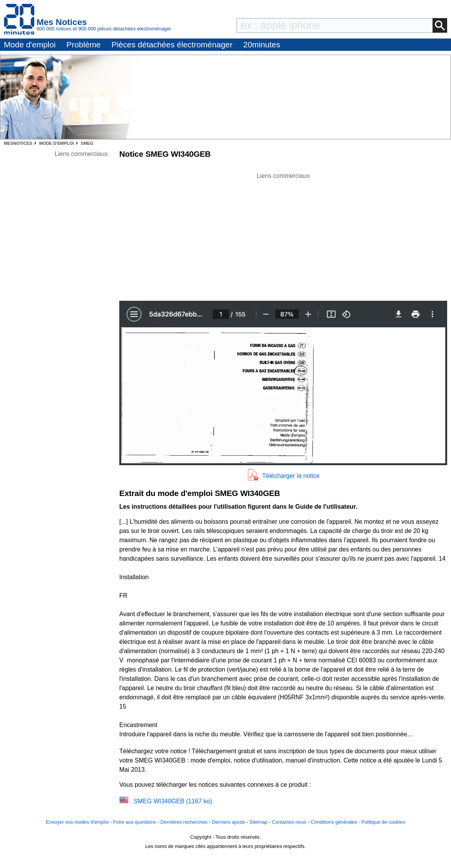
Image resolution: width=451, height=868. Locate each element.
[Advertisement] (283, 235)
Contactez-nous (289, 822)
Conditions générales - (336, 822)
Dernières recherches (184, 822)
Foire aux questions (135, 822)
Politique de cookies (383, 822)
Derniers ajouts (229, 822)
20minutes (262, 44)
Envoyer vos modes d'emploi (77, 822)
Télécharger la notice (291, 476)
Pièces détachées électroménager (172, 44)
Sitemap (258, 822)
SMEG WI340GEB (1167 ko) (173, 801)
